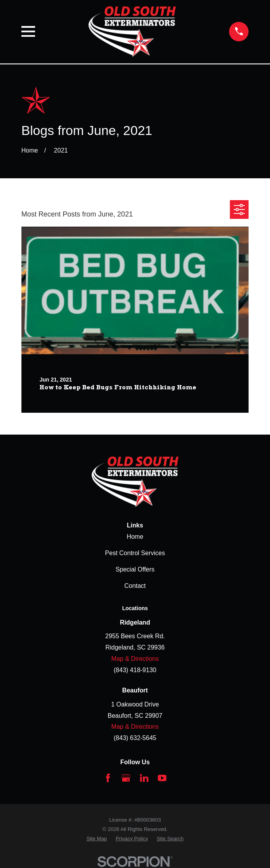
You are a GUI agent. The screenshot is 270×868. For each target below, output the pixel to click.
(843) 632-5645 (135, 738)
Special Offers (135, 569)
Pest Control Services (135, 553)
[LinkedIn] (144, 778)
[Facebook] (108, 778)
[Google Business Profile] (126, 778)
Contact (135, 586)
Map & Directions (135, 659)
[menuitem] (97, 839)
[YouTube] (162, 778)
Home (135, 537)
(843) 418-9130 (135, 670)
